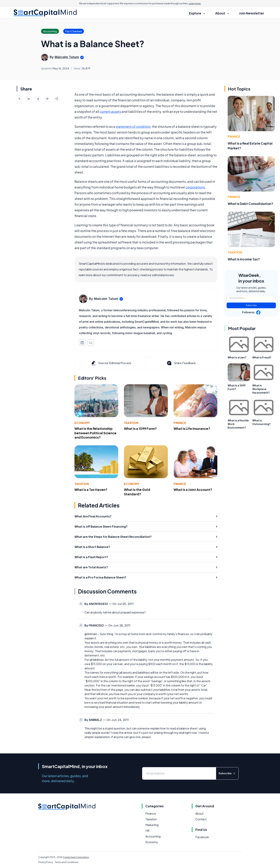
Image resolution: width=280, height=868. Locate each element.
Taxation (131, 423)
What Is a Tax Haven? (91, 490)
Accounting (153, 836)
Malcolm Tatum (67, 57)
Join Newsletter (252, 13)
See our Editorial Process (111, 363)
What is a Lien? (237, 357)
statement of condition (133, 126)
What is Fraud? (262, 357)
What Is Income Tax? (244, 259)
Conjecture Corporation (76, 857)
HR (147, 831)
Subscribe (251, 305)
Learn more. (195, 3)
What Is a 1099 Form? (140, 428)
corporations (195, 187)
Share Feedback (181, 363)
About (199, 813)
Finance (180, 423)
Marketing (152, 825)
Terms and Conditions (67, 862)
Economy (82, 423)
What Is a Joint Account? (193, 490)
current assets (110, 111)
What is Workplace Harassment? (261, 389)
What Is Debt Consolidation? (250, 204)
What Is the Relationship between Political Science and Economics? (95, 433)
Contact (201, 819)
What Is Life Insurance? (192, 428)
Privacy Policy (45, 862)
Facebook (202, 837)
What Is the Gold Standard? (137, 492)
